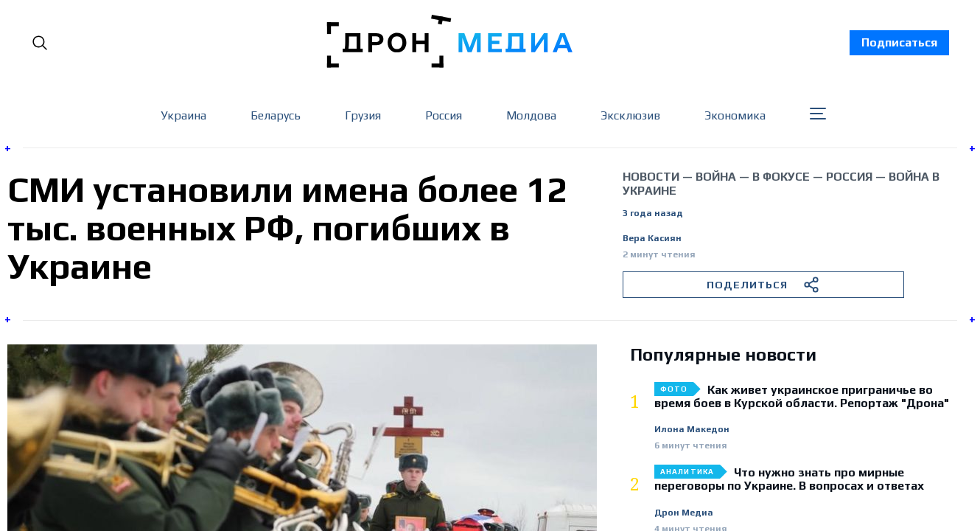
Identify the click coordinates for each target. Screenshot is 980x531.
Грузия (363, 115)
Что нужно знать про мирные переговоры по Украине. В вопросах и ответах (789, 479)
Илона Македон (692, 430)
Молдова (531, 115)
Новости (651, 177)
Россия (444, 115)
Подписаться (899, 42)
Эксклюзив (630, 115)
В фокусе (781, 177)
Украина (183, 115)
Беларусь (276, 115)
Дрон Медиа (684, 513)
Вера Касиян (652, 239)
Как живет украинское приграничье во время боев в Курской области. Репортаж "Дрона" (802, 397)
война (716, 177)
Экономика (735, 115)
